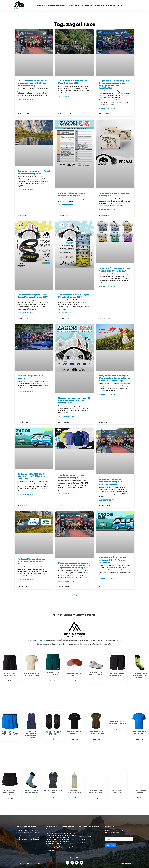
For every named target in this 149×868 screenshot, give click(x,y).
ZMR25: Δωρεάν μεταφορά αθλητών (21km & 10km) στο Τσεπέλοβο (31, 476)
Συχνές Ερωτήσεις (85, 837)
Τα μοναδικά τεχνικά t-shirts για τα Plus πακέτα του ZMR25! (115, 270)
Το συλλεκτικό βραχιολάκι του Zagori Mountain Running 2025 (33, 296)
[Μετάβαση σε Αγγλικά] (118, 6)
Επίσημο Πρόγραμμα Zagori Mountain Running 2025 (72, 195)
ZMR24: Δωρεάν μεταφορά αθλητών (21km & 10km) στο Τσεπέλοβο (113, 560)
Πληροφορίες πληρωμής (87, 834)
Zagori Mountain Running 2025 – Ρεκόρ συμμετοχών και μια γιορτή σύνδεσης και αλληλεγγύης (115, 84)
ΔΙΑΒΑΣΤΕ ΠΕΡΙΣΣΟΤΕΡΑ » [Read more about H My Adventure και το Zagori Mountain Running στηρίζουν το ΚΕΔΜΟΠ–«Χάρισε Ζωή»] (108, 394)
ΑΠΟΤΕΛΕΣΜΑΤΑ (88, 6)
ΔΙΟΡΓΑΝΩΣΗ (42, 6)
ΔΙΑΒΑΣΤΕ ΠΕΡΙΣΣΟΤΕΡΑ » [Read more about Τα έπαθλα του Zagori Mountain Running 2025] (108, 210)
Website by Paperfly (127, 864)
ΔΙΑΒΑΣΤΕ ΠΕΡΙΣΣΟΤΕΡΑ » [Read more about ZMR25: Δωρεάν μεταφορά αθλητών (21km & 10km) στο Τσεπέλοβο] (26, 495)
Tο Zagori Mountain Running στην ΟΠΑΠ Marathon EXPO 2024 (31, 561)
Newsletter (83, 842)
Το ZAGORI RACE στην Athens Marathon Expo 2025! (73, 82)
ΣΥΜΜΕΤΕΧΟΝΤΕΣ (74, 6)
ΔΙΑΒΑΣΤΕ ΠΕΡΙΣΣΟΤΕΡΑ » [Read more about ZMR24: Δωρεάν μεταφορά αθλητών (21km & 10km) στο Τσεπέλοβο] (108, 578)
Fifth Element (41, 640)
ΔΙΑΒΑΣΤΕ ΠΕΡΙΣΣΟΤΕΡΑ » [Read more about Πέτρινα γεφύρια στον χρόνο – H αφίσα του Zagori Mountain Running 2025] (67, 417)
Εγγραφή (111, 845)
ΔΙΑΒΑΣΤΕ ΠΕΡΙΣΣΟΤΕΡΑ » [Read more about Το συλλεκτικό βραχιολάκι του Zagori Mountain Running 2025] (26, 313)
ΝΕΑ (103, 6)
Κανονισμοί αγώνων (86, 831)
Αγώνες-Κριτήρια (85, 839)
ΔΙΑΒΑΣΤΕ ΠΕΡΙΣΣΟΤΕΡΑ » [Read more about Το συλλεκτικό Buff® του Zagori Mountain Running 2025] (67, 313)
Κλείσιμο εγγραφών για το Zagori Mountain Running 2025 (34, 172)
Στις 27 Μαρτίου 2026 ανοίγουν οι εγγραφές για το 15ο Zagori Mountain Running (33, 83)
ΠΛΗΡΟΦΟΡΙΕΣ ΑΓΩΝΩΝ (57, 6)
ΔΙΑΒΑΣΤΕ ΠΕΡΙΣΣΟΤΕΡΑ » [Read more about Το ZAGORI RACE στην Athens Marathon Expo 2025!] (67, 97)
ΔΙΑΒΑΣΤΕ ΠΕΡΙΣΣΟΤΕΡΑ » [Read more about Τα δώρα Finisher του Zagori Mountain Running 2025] (67, 494)
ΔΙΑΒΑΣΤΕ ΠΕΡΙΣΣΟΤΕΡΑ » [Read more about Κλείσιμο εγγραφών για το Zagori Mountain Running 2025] (26, 190)
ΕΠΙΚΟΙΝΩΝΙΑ (111, 6)
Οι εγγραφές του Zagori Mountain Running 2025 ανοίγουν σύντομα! (111, 482)
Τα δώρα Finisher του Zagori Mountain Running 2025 (72, 477)
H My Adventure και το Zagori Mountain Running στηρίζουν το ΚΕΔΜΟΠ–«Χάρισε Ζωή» (115, 378)
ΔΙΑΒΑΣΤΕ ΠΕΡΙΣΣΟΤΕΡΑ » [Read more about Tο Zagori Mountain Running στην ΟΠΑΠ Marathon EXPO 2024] (26, 580)
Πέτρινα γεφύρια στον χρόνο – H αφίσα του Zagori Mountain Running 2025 (74, 400)
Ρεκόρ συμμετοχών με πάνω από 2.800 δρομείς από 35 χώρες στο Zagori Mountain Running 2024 (74, 565)
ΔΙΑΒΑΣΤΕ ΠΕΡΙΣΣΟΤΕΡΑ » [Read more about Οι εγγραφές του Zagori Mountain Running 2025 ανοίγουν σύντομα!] (108, 500)
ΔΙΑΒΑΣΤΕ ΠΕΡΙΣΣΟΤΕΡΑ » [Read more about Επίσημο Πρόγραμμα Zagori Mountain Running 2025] (67, 205)
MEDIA (97, 6)
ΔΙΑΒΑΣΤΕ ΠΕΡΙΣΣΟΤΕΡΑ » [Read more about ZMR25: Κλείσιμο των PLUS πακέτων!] (26, 392)
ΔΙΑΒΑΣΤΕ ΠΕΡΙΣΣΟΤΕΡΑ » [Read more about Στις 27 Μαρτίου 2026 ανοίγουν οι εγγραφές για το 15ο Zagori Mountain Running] (26, 99)
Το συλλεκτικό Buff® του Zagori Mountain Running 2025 (74, 296)
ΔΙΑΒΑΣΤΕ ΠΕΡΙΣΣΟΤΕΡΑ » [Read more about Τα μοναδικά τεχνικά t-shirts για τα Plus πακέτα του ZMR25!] (108, 287)
